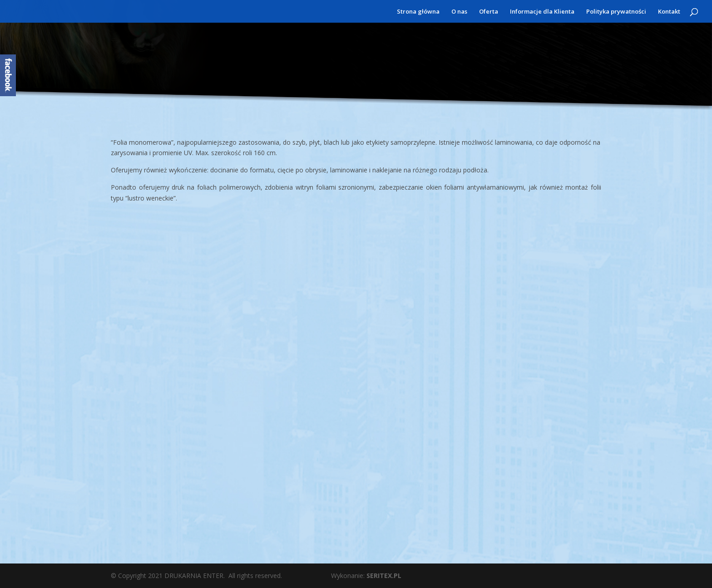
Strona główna (418, 12)
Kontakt (669, 12)
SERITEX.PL (384, 576)
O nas (459, 12)
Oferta (489, 12)
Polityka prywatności (616, 12)
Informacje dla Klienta (542, 12)
